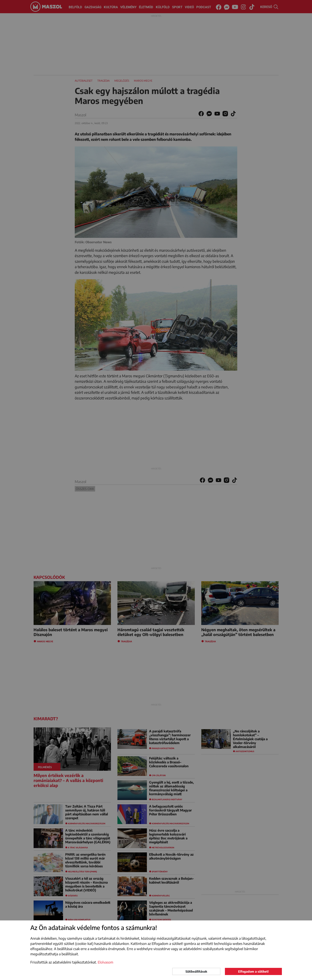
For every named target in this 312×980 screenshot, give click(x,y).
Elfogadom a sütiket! (253, 971)
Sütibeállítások (196, 971)
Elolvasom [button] (106, 962)
